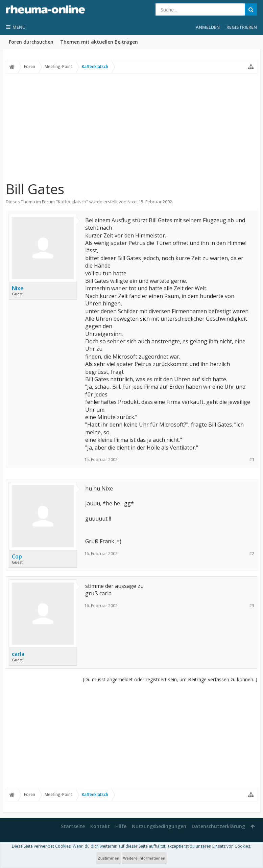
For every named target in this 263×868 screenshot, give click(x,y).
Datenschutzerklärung (218, 826)
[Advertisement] (131, 124)
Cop (17, 556)
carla (18, 654)
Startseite (73, 826)
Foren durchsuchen (31, 42)
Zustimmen (109, 858)
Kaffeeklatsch (72, 202)
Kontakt (100, 826)
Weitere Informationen (144, 858)
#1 (252, 460)
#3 (252, 606)
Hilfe (121, 826)
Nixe (132, 202)
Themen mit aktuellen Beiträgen (99, 42)
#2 (252, 554)
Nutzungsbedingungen (159, 826)
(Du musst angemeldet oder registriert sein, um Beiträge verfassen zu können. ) (170, 679)
